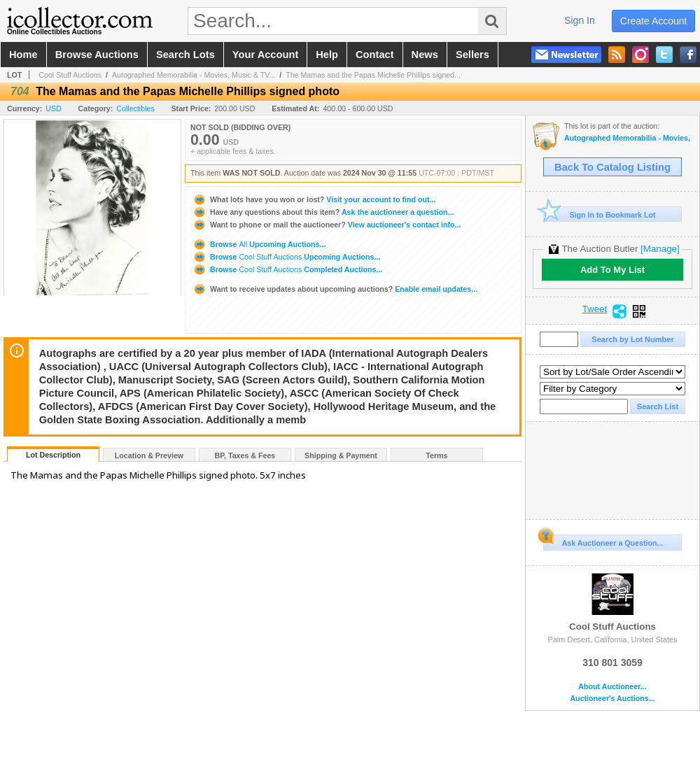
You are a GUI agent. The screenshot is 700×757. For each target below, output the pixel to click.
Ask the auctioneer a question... (323, 212)
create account (654, 21)
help (327, 55)
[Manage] (660, 249)
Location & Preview (149, 455)
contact (375, 55)
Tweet (595, 309)
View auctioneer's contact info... (327, 225)
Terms (436, 455)
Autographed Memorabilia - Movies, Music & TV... (194, 75)
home (23, 55)
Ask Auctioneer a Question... (603, 541)
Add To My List (612, 270)
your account (265, 55)
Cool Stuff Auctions (70, 75)
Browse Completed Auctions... (287, 269)
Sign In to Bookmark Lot (600, 214)
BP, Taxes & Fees (245, 455)
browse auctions (97, 55)
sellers (472, 55)
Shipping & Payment (341, 455)
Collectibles (135, 108)
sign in (580, 20)
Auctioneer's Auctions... (612, 699)
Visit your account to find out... (314, 199)
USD (54, 108)
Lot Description (53, 455)
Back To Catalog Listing (612, 167)
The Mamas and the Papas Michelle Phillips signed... (373, 75)
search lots (185, 55)
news (425, 55)
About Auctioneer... (612, 687)
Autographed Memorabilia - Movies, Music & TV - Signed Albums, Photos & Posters (628, 138)
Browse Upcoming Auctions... (259, 244)
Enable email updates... (335, 289)
